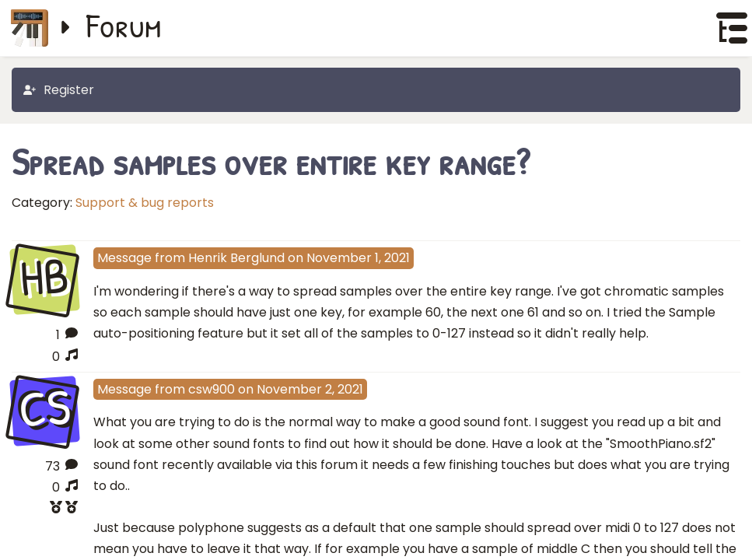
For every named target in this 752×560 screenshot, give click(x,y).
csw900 (212, 389)
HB (45, 278)
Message (124, 258)
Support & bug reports (145, 203)
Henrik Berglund (236, 258)
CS (44, 409)
